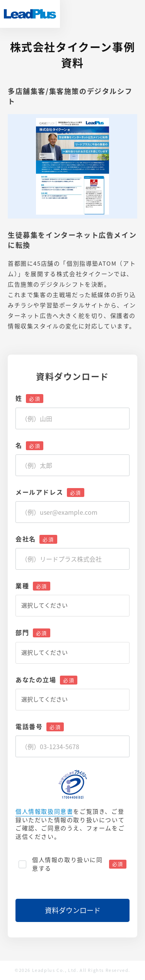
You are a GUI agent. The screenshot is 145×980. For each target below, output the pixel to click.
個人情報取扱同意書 (44, 812)
